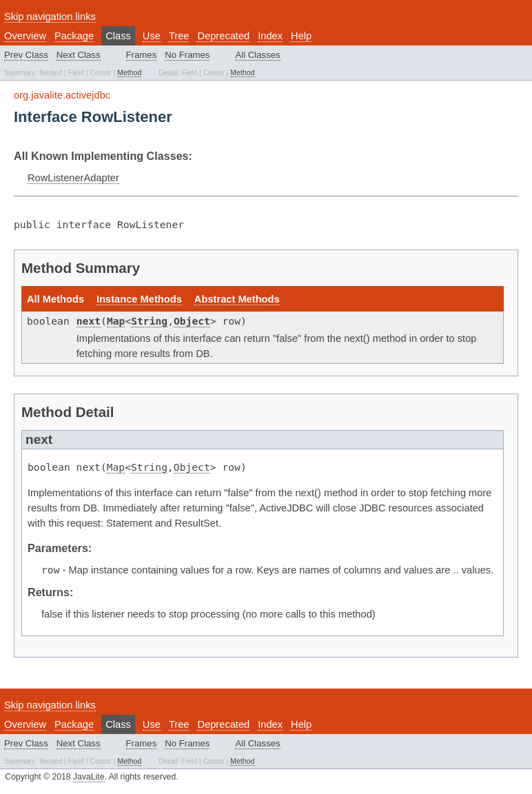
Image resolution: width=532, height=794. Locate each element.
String (149, 321)
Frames (142, 55)
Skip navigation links (50, 17)
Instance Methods (139, 299)
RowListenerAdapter (73, 178)
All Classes (257, 55)
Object (192, 321)
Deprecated (223, 36)
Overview (25, 36)
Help (301, 36)
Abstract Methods (237, 299)
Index (270, 36)
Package (74, 36)
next (89, 321)
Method (129, 72)
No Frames (187, 55)
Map (116, 321)
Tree (179, 36)
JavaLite (89, 777)
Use (152, 36)
